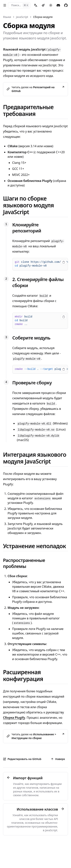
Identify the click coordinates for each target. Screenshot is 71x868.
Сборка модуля (43, 17)
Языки (7, 17)
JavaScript (22, 17)
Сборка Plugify (14, 718)
